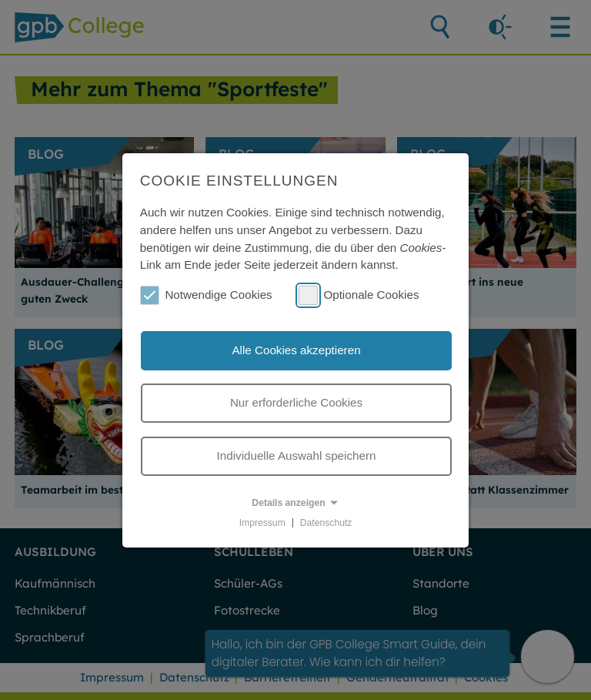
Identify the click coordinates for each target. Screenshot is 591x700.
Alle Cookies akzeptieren (296, 350)
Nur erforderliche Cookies (296, 402)
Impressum (262, 522)
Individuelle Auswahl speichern (297, 456)
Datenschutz (326, 522)
